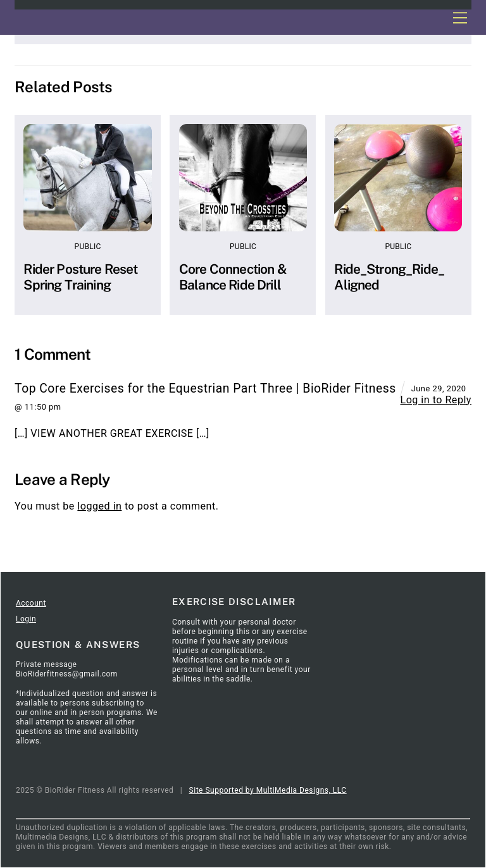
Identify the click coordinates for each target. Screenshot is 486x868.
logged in (99, 506)
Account (31, 603)
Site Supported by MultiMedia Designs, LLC (268, 790)
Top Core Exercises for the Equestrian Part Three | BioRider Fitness (205, 388)
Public (88, 247)
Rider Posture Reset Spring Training (80, 277)
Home (27, 556)
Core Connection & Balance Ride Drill (233, 277)
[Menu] (460, 17)
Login (26, 619)
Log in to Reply (435, 400)
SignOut (100, 556)
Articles (62, 556)
